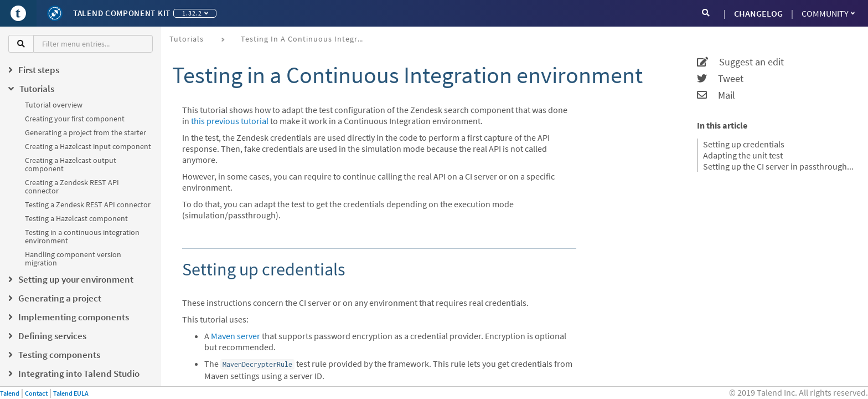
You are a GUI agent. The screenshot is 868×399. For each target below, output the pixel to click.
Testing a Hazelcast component (76, 218)
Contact (36, 393)
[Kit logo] (55, 13)
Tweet (720, 79)
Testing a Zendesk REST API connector (88, 204)
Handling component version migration (73, 259)
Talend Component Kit (122, 13)
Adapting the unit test (743, 155)
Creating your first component (75, 119)
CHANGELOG (758, 13)
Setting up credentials (744, 144)
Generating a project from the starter (86, 132)
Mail (716, 95)
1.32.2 (195, 13)
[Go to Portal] (18, 13)
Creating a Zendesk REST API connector (72, 186)
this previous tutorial (230, 121)
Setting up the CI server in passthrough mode (779, 166)
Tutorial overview (54, 105)
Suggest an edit (740, 62)
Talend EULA (71, 393)
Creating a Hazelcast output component (71, 164)
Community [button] (828, 13)
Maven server (236, 336)
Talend (10, 393)
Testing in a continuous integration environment (82, 236)
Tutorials (187, 39)
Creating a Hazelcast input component (88, 146)
